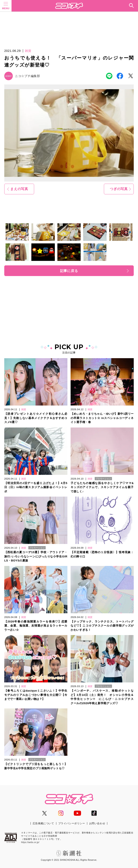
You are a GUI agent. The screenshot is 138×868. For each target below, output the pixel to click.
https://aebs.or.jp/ (30, 842)
